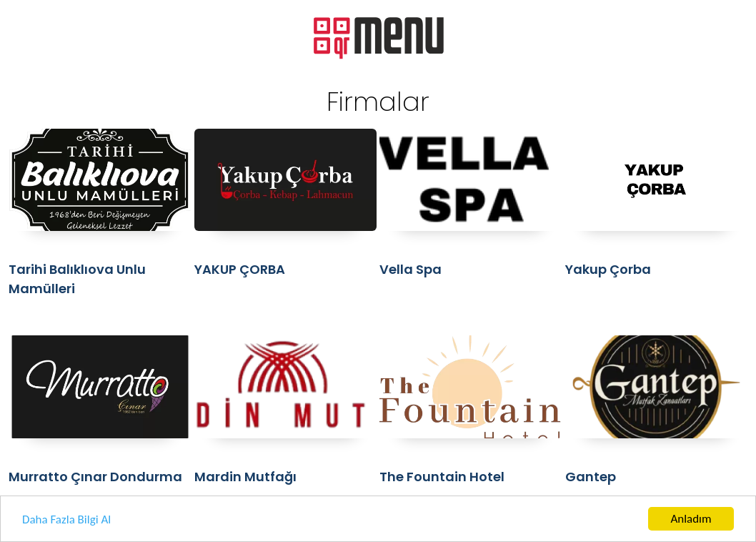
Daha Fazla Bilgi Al (66, 524)
